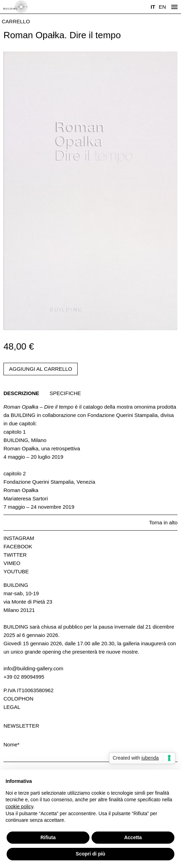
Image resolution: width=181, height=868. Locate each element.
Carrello (16, 21)
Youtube (16, 571)
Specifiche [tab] (65, 393)
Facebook (18, 546)
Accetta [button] (133, 837)
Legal (12, 707)
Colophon (18, 699)
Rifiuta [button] (48, 837)
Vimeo (12, 563)
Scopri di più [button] (91, 854)
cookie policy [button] (19, 806)
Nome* (11, 744)
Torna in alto (163, 522)
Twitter (15, 555)
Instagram (19, 538)
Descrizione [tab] (21, 393)
